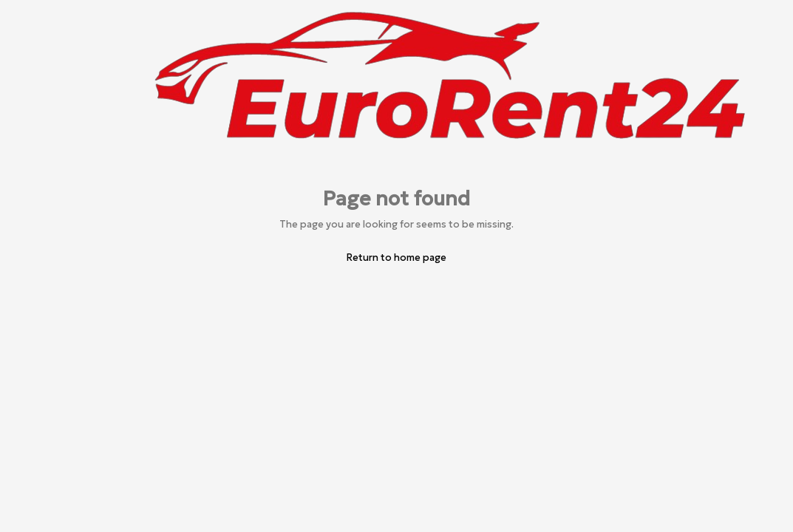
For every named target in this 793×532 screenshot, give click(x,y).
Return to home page (396, 258)
